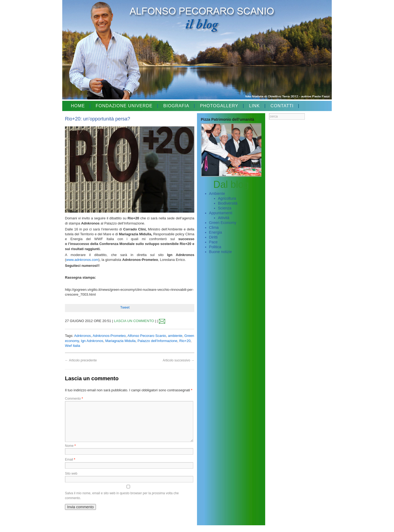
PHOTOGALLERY (219, 106)
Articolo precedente (81, 360)
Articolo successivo (179, 360)
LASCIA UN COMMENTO (134, 321)
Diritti (213, 237)
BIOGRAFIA (176, 106)
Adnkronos (82, 336)
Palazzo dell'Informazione (157, 341)
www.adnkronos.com (82, 260)
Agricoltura (227, 198)
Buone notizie (221, 252)
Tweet (125, 307)
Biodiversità (228, 203)
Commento (74, 399)
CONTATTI (282, 106)
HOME (78, 106)
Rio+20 (185, 341)
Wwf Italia (72, 346)
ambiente (175, 336)
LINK (254, 106)
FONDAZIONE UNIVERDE (124, 106)
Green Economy (223, 223)
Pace (213, 242)
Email (70, 460)
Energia (216, 232)
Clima (214, 227)
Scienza (225, 208)
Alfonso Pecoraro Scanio (147, 336)
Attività (224, 218)
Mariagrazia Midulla (120, 341)
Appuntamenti (221, 213)
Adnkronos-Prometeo (109, 336)
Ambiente (217, 194)
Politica (215, 247)
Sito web (71, 474)
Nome (70, 446)
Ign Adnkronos (92, 341)
